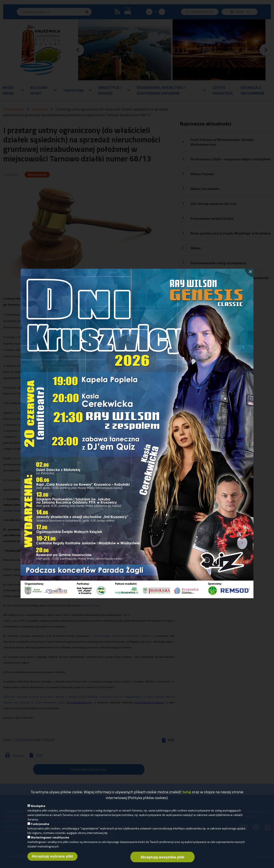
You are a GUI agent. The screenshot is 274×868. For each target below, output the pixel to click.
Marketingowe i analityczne (50, 838)
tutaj (187, 793)
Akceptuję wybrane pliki (52, 857)
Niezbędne (38, 807)
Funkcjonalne (40, 825)
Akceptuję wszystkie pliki (162, 858)
